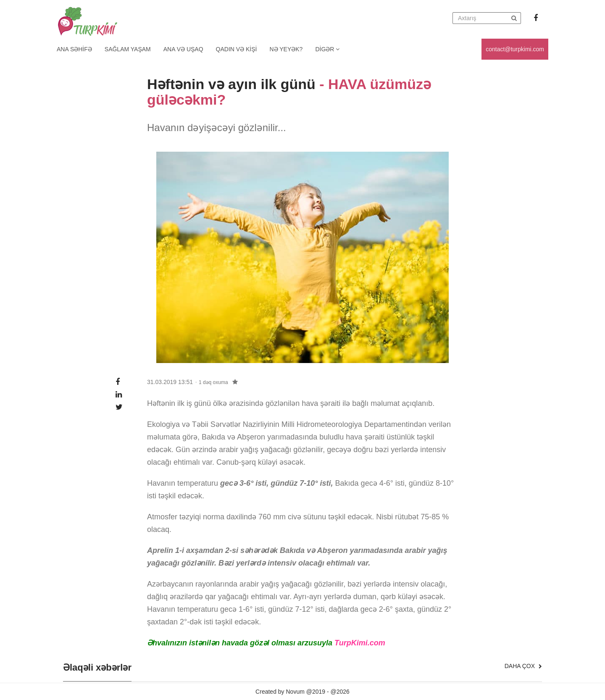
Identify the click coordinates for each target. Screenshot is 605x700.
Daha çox (523, 666)
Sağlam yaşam (128, 49)
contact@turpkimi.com (515, 49)
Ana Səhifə (74, 49)
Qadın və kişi (237, 49)
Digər (327, 49)
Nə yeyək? (286, 49)
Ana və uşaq (183, 49)
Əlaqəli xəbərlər (97, 668)
